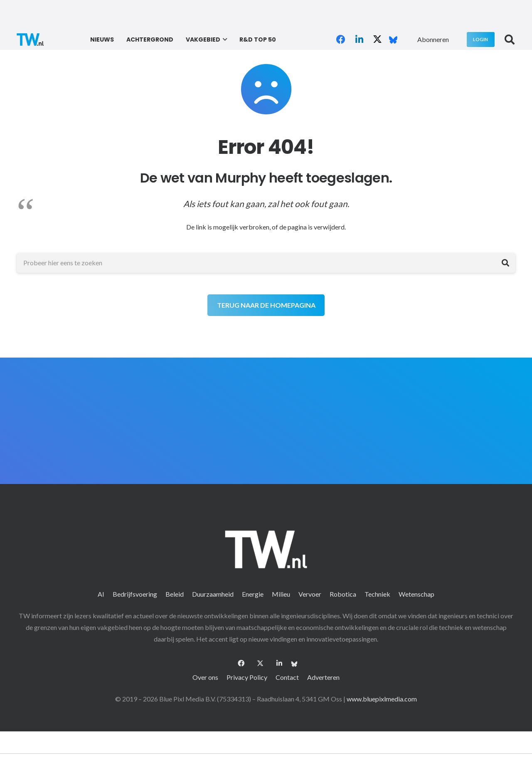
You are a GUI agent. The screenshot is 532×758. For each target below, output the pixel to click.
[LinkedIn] (359, 40)
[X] (377, 40)
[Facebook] (341, 40)
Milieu (281, 594)
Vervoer (310, 594)
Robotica (343, 594)
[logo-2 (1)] (30, 40)
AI (101, 594)
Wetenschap (416, 594)
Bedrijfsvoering (135, 594)
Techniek (377, 594)
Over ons (205, 677)
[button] (224, 40)
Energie (253, 594)
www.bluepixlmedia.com (382, 699)
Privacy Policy (247, 677)
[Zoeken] (505, 263)
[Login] (481, 39)
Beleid (175, 594)
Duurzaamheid (213, 594)
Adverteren (323, 677)
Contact (287, 677)
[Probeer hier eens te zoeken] (266, 263)
